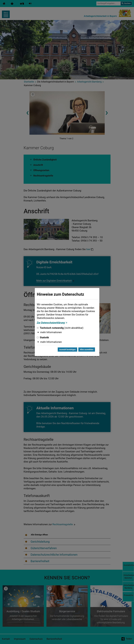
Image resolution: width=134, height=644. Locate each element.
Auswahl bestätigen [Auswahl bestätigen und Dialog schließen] (67, 350)
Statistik (43, 338)
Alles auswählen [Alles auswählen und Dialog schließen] (87, 350)
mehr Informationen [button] (51, 332)
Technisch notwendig (60, 328)
